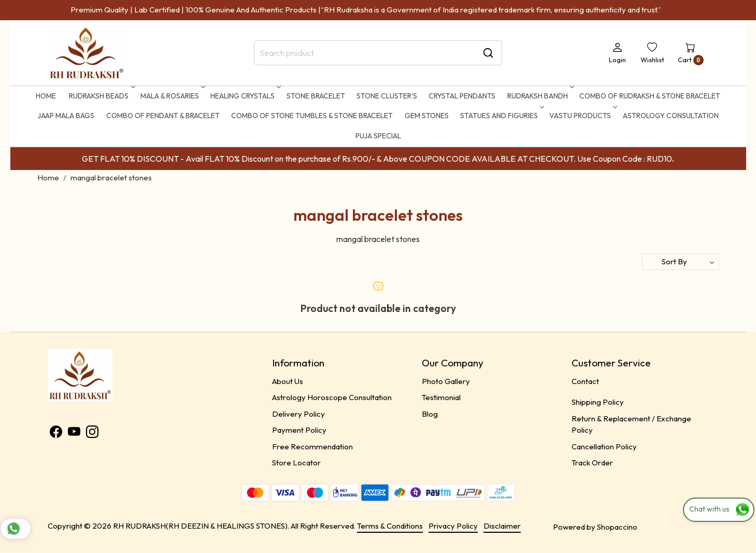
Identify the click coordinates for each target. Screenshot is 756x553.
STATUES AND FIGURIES (501, 116)
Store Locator (296, 463)
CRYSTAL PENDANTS (462, 96)
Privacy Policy (453, 526)
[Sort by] (681, 262)
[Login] (617, 53)
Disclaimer (502, 526)
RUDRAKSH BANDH (540, 96)
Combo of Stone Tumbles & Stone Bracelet (312, 116)
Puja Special (378, 136)
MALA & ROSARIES (172, 96)
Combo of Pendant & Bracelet (163, 116)
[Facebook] (56, 434)
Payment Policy (299, 430)
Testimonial (441, 397)
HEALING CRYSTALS (245, 96)
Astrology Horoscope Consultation (332, 397)
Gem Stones (427, 116)
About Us (288, 381)
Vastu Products (582, 116)
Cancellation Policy (604, 446)
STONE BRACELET (316, 96)
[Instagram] (92, 434)
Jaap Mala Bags (66, 116)
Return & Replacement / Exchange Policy (631, 424)
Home (46, 96)
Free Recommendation (312, 446)
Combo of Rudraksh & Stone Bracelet (650, 96)
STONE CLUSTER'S (387, 96)
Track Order (592, 463)
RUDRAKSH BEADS (101, 96)
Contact (585, 381)
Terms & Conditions (390, 526)
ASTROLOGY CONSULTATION (671, 116)
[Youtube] (74, 434)
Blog (430, 414)
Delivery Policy (298, 414)
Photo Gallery (446, 381)
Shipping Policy (598, 402)
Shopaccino (617, 527)
